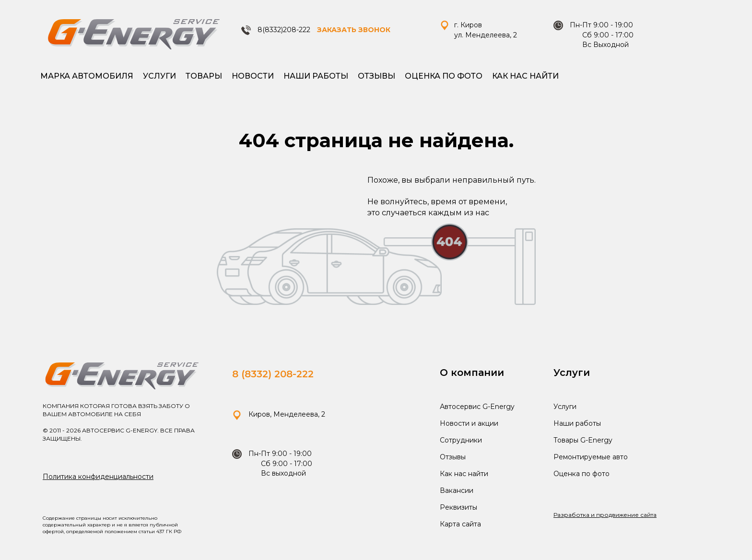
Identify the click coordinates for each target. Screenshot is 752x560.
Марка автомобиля (87, 76)
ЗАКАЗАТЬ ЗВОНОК (354, 30)
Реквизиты (458, 507)
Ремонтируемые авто (591, 457)
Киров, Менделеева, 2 (279, 414)
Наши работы (316, 76)
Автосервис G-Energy (477, 407)
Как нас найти (525, 76)
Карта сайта (460, 524)
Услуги (159, 76)
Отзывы (376, 76)
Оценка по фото (444, 76)
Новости (253, 76)
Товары (204, 76)
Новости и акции (469, 423)
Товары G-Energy (583, 440)
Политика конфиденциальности (98, 477)
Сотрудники (461, 440)
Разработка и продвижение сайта (605, 515)
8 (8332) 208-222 (273, 374)
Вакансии (457, 490)
